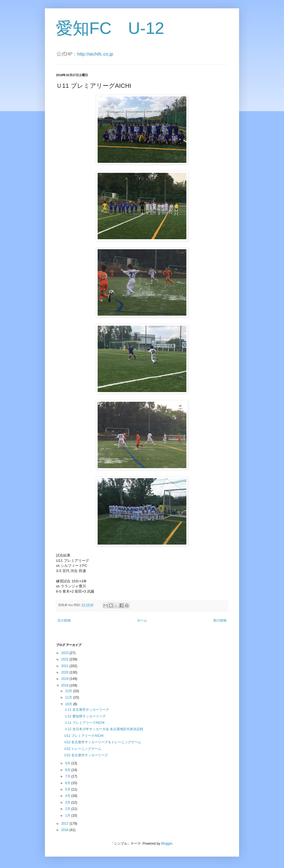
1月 (68, 815)
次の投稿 (64, 620)
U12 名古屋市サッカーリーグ (86, 755)
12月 (69, 691)
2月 (68, 809)
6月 (68, 783)
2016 (65, 830)
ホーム (142, 620)
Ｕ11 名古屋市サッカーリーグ (87, 710)
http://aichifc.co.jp (95, 54)
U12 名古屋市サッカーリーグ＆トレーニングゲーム (103, 742)
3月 (68, 802)
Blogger (167, 844)
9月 (68, 763)
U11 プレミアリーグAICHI (84, 736)
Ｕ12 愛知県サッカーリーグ (85, 716)
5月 (68, 789)
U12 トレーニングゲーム (83, 749)
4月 (68, 796)
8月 (68, 770)
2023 (65, 653)
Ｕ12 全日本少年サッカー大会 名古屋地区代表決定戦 (104, 729)
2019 (65, 679)
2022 (65, 659)
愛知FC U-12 (110, 28)
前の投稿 (220, 620)
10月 (69, 704)
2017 (65, 824)
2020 (65, 672)
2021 (65, 666)
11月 (69, 697)
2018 (65, 685)
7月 (68, 776)
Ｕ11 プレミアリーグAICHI (84, 723)
